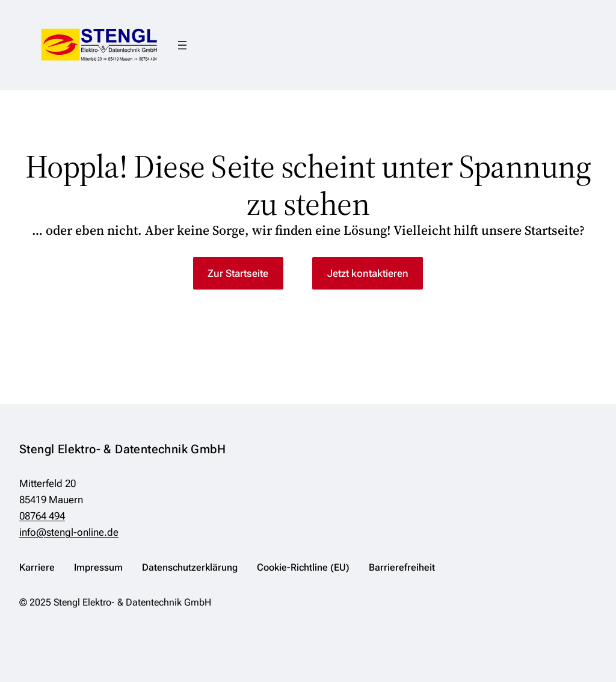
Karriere (37, 567)
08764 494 (42, 516)
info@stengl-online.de (69, 532)
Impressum (98, 567)
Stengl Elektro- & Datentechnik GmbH (122, 449)
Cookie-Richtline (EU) (303, 567)
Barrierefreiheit (402, 567)
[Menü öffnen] (182, 45)
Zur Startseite (238, 273)
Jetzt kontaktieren (368, 273)
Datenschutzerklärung (190, 567)
